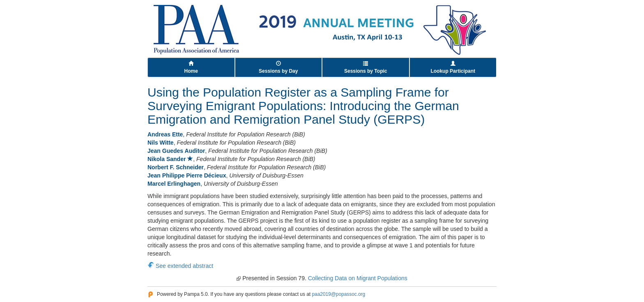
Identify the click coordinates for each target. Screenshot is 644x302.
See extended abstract (184, 266)
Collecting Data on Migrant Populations (358, 278)
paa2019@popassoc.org (338, 294)
